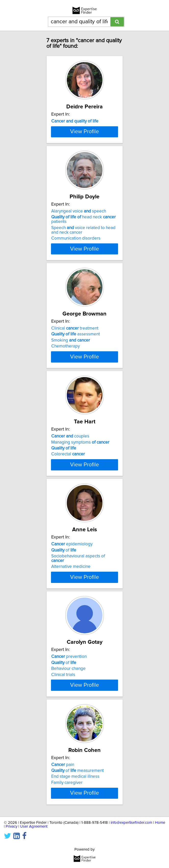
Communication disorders (76, 265)
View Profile (84, 159)
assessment (76, 361)
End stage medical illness (75, 836)
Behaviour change (68, 719)
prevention (69, 707)
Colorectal (68, 490)
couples (70, 472)
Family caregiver (67, 842)
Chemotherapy (66, 373)
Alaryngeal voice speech (79, 238)
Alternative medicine (71, 612)
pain (63, 824)
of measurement (77, 830)
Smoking (71, 367)
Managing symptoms (80, 478)
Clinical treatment (75, 355)
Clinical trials (63, 725)
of (64, 595)
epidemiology (72, 590)
